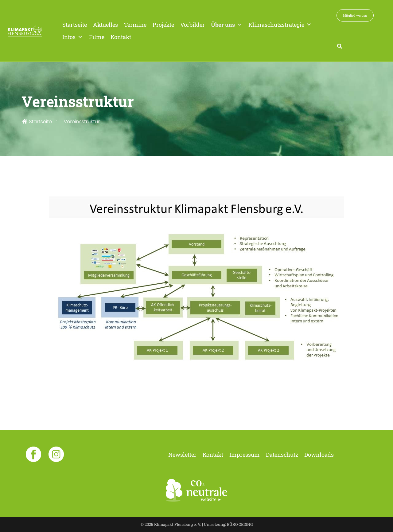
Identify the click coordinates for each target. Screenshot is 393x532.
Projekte (163, 25)
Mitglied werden (355, 15)
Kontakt (121, 37)
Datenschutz (282, 455)
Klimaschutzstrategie (280, 25)
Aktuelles (105, 25)
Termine (135, 25)
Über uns (227, 25)
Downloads (319, 455)
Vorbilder (193, 25)
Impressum (245, 455)
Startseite (75, 25)
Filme (97, 37)
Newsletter (182, 455)
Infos (73, 37)
